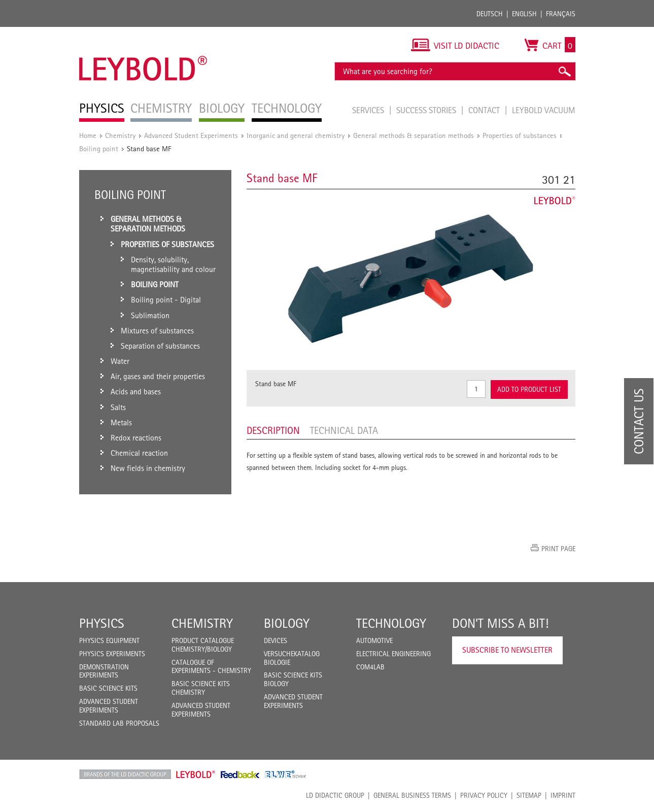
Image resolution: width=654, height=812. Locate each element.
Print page (558, 549)
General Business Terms (412, 795)
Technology (391, 623)
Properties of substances (520, 135)
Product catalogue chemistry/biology (203, 645)
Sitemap (529, 795)
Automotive (374, 640)
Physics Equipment (109, 640)
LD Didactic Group (335, 795)
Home (88, 135)
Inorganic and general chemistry (296, 135)
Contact (485, 110)
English (524, 14)
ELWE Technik (286, 774)
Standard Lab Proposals (119, 723)
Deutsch (490, 14)
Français (561, 14)
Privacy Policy (484, 795)
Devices (276, 640)
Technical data (344, 430)
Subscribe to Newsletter (507, 650)
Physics (102, 623)
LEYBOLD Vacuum (544, 110)
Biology (287, 623)
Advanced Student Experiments (191, 135)
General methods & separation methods (414, 135)
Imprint (563, 795)
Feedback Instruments (240, 774)
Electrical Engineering (393, 654)
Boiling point (99, 148)
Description (273, 430)
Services (369, 110)
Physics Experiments (112, 654)
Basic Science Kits (108, 688)
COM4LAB (370, 667)
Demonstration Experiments (104, 671)
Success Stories (427, 110)
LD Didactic (125, 774)
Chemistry (120, 135)
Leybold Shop (196, 774)
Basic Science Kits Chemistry (201, 688)
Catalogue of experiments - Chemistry (211, 667)
